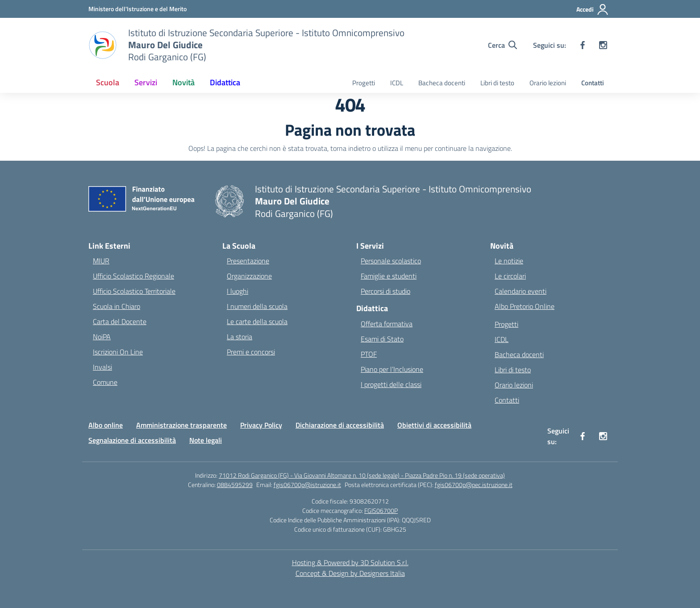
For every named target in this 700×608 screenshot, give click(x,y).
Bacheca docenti (442, 83)
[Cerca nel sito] (502, 45)
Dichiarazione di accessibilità (340, 425)
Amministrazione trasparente (181, 425)
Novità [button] (183, 82)
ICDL (397, 83)
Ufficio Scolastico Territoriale (134, 291)
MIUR (101, 261)
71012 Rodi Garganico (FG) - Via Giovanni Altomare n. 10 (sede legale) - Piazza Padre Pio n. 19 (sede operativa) (362, 475)
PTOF (369, 354)
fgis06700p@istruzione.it (307, 485)
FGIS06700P (381, 510)
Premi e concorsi (251, 352)
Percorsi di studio (385, 291)
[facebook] (583, 45)
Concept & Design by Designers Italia (350, 573)
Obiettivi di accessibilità (434, 425)
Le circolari (510, 276)
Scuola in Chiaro (117, 306)
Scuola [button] (108, 82)
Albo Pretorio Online (525, 306)
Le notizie (509, 261)
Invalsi (102, 367)
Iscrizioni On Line (118, 352)
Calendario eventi (521, 291)
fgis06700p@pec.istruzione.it (474, 485)
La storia (240, 337)
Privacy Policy (261, 425)
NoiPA (102, 337)
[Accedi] (593, 9)
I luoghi (237, 291)
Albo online (106, 425)
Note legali (206, 440)
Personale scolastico (391, 261)
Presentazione (248, 261)
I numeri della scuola (257, 306)
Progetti (364, 83)
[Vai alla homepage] (266, 45)
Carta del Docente (120, 321)
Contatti (593, 83)
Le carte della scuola (257, 321)
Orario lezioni (548, 83)
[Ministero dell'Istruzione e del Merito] (137, 9)
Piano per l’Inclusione (392, 369)
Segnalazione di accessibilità (132, 440)
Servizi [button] (146, 82)
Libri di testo (497, 83)
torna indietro (350, 148)
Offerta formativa (387, 324)
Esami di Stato (382, 339)
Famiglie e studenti (389, 276)
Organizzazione (249, 276)
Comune (105, 382)
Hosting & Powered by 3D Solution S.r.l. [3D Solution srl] (350, 562)
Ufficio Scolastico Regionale (133, 276)
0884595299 (235, 485)
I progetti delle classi (391, 384)
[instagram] (603, 45)
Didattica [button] (225, 82)
